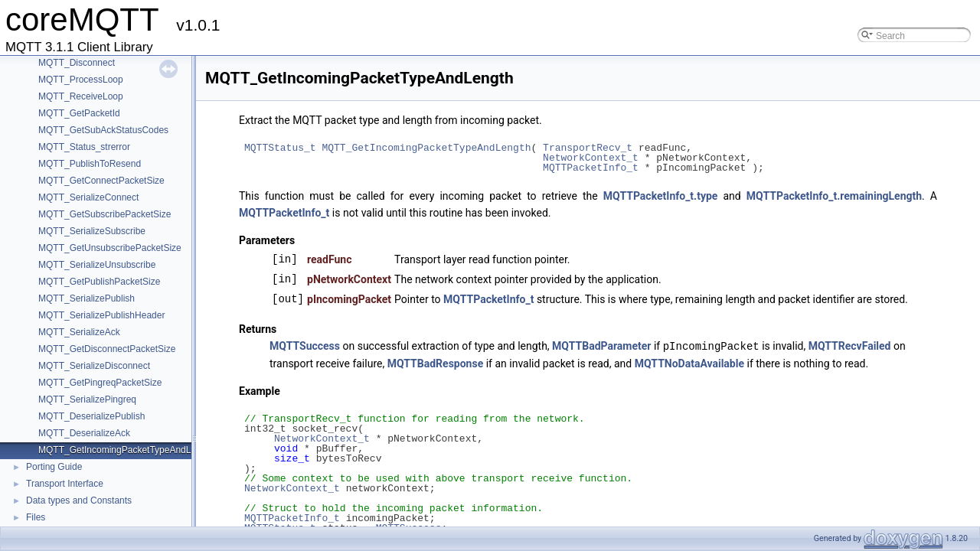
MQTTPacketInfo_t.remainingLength (834, 196)
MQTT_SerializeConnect (88, 197)
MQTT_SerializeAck (79, 332)
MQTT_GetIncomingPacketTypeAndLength (126, 450)
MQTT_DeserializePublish (91, 416)
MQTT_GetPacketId (79, 113)
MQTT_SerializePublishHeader (101, 315)
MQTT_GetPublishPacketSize (99, 282)
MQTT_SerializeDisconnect (94, 366)
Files (36, 517)
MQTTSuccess (305, 346)
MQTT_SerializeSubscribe (92, 231)
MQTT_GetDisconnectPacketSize (107, 349)
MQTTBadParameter (601, 346)
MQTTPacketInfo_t (591, 168)
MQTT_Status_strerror (84, 147)
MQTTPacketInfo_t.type (661, 196)
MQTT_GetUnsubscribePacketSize (110, 248)
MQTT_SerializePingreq (87, 399)
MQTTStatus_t (280, 148)
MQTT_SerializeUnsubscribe (97, 265)
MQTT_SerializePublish (87, 298)
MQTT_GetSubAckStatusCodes (103, 130)
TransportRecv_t (588, 148)
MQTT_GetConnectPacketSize (101, 181)
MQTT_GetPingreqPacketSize (100, 383)
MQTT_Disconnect (77, 63)
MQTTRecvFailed (850, 346)
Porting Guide (54, 467)
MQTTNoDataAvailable (689, 363)
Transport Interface (65, 484)
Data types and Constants (79, 500)
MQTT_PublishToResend (90, 164)
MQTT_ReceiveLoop (81, 96)
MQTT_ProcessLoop (81, 80)
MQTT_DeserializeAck (84, 433)
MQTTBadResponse (436, 363)
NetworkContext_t (591, 158)
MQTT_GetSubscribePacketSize (105, 214)
